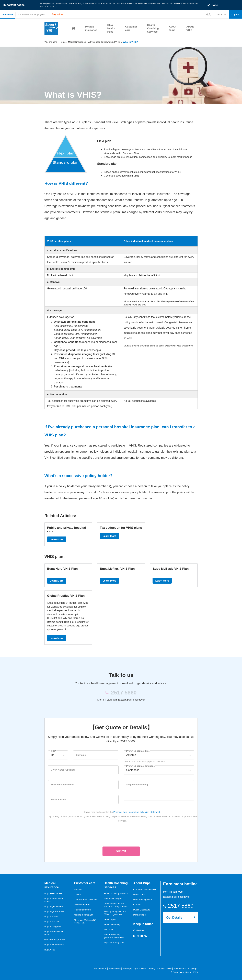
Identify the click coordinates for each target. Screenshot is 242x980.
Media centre (140, 895)
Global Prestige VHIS (55, 940)
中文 (209, 14)
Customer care (85, 883)
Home (63, 42)
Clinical (78, 895)
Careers (137, 905)
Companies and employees (31, 14)
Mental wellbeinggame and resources (114, 936)
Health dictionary (112, 924)
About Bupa (142, 883)
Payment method (82, 910)
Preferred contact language (141, 766)
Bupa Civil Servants (54, 945)
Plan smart (109, 929)
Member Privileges (113, 899)
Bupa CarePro (51, 916)
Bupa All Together (53, 927)
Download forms (82, 905)
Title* (53, 751)
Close (213, 5)
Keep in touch (143, 924)
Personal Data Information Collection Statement (137, 812)
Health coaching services (116, 894)
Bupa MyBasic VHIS (54, 912)
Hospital (78, 890)
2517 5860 (183, 906)
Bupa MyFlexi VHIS (54, 907)
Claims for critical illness (86, 900)
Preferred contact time (138, 751)
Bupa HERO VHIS (53, 894)
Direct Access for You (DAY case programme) (115, 905)
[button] (235, 14)
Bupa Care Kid (52, 922)
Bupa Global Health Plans (54, 933)
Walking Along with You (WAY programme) (115, 913)
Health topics (110, 919)
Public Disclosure (142, 910)
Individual (8, 14)
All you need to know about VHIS (104, 42)
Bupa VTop (50, 950)
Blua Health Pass (111, 28)
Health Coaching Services (153, 28)
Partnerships (139, 915)
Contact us (221, 15)
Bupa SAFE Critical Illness (54, 900)
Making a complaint (84, 915)
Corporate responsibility (145, 890)
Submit (121, 851)
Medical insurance (77, 42)
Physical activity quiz (114, 942)
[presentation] (121, 834)
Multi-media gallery (142, 900)
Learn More (57, 539)
